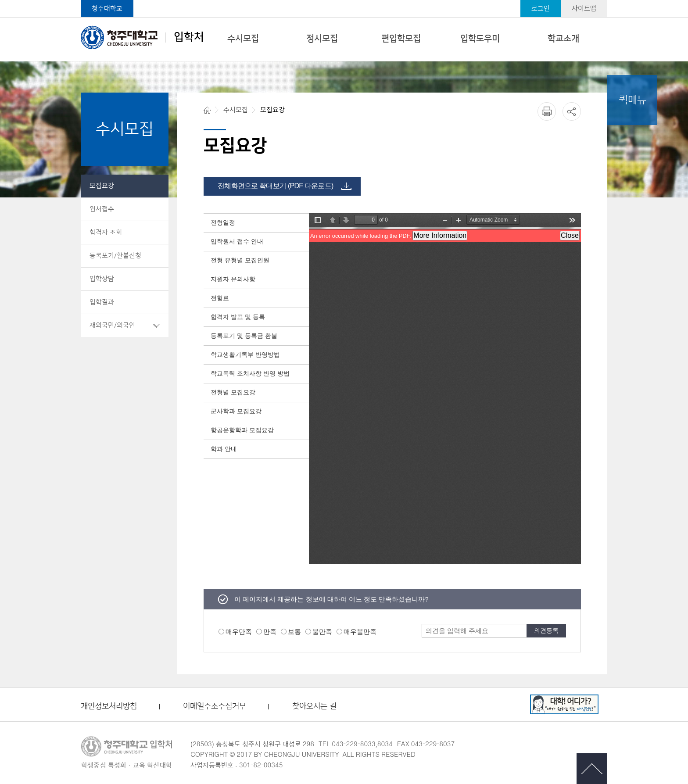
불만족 (322, 632)
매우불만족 (360, 632)
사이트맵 (584, 9)
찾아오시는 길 (314, 707)
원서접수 (102, 209)
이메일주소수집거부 (215, 707)
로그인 (541, 9)
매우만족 (239, 632)
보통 (294, 632)
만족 (270, 632)
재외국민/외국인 (112, 325)
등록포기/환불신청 (115, 256)
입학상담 (102, 279)
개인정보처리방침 (109, 707)
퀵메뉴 (632, 100)
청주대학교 (107, 9)
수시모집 (243, 39)
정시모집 (322, 39)
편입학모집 (401, 39)
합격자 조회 (106, 232)
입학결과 (102, 302)
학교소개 (563, 39)
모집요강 (102, 186)
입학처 (142, 37)
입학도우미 (480, 39)
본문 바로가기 (344, 0)
